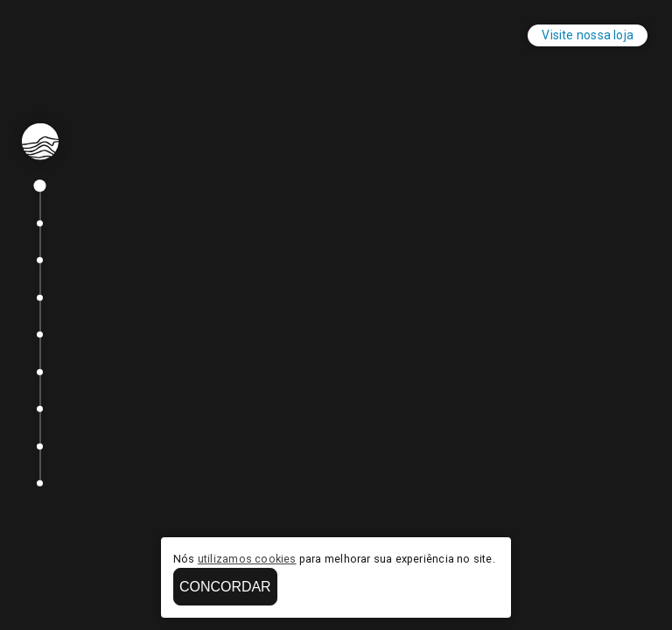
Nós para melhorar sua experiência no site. (334, 559)
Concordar (225, 587)
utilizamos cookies (247, 559)
